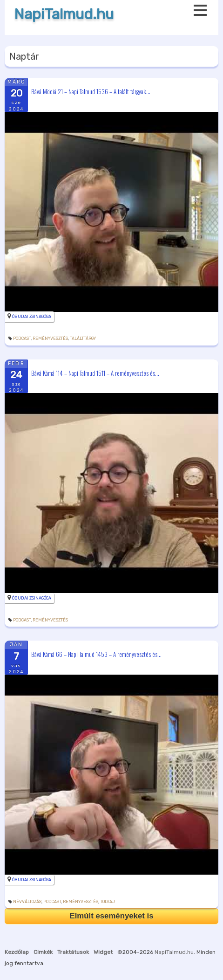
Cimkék (43, 952)
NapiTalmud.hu (64, 14)
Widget (103, 952)
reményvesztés (50, 338)
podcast (22, 338)
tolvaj (108, 902)
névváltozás (27, 902)
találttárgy (83, 338)
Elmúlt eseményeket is (111, 916)
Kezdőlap (17, 952)
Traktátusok (73, 952)
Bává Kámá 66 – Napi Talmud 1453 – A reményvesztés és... (96, 654)
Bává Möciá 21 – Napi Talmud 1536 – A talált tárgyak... (91, 91)
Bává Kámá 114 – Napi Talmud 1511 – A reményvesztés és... (95, 373)
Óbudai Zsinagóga (32, 317)
